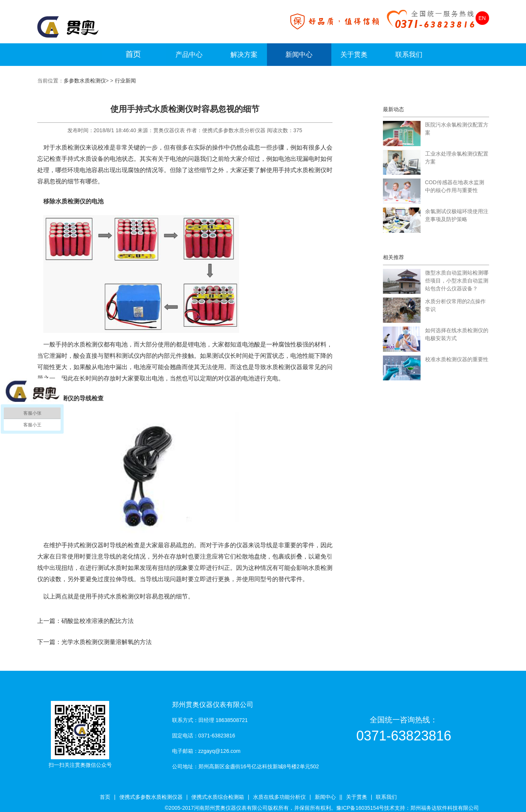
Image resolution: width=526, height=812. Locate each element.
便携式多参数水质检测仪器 (151, 797)
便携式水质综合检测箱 (218, 797)
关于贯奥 (354, 55)
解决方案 (244, 55)
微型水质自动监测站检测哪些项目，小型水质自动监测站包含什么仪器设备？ (457, 281)
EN (482, 18)
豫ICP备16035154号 (360, 808)
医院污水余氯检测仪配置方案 (457, 129)
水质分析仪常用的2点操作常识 (456, 305)
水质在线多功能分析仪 (279, 797)
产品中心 (189, 55)
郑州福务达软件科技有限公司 (445, 808)
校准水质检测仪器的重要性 (457, 359)
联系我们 (409, 55)
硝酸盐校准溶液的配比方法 (98, 621)
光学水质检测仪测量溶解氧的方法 (107, 642)
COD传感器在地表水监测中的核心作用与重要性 (455, 186)
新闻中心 (299, 55)
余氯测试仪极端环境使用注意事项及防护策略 (457, 215)
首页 (105, 797)
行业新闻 (125, 81)
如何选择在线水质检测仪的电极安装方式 (457, 334)
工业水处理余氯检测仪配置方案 (457, 158)
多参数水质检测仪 (85, 81)
